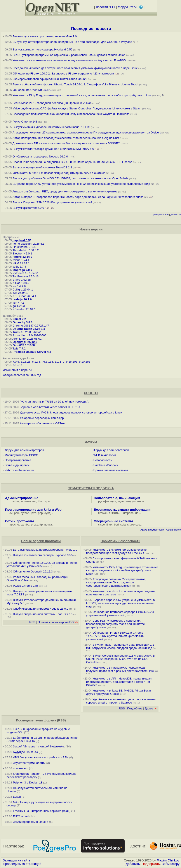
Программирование (18, 460)
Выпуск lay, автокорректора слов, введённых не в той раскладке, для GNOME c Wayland (72, 42)
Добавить (133, 864)
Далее (151, 708)
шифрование (130, 513)
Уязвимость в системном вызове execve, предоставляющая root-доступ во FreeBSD (69, 60)
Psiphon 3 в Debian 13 (28, 782)
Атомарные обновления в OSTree (43, 423)
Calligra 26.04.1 (23, 290)
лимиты (114, 513)
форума (50, 720)
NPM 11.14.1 (21, 263)
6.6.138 (48, 362)
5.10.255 (85, 362)
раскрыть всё (161, 214)
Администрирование (22, 498)
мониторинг (29, 501)
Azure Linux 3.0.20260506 (30, 335)
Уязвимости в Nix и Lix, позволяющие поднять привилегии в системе (59, 173)
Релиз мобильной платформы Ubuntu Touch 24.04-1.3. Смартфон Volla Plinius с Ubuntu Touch (76, 84)
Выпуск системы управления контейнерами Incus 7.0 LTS (51, 127)
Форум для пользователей (111, 450)
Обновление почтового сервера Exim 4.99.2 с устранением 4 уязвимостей (120, 614)
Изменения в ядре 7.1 (18, 370)
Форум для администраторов (24, 450)
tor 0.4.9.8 (19, 286)
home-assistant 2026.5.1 (28, 244)
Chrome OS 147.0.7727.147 (31, 326)
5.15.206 (72, 362)
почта (48, 525)
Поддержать (151, 864)
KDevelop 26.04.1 (24, 309)
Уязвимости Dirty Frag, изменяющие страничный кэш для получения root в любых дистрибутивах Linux (82, 95)
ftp (41, 525)
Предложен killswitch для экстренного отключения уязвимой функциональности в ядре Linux (75, 68)
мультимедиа (127, 501)
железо (135, 525)
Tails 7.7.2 (19, 348)
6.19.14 (17, 365)
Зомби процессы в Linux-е (30, 822)
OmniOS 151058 (24, 345)
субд (47, 513)
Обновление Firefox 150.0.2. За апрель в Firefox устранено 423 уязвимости (63, 73)
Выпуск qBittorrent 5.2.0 (28, 208)
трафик (14, 501)
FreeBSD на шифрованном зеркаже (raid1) (42, 811)
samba (25, 525)
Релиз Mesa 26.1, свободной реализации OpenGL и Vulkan (52, 103)
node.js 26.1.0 (22, 299)
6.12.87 (37, 362)
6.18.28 (26, 362)
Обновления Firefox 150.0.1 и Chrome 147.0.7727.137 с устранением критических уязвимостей (115, 636)
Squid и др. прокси (17, 465)
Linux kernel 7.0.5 (24, 247)
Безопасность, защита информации (122, 510)
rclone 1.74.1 (21, 260)
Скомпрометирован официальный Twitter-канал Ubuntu (50, 79)
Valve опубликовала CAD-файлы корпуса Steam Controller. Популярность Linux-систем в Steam (77, 108)
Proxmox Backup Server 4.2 (32, 352)
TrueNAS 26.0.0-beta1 (27, 332)
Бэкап (17, 797)
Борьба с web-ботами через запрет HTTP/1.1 (50, 407)
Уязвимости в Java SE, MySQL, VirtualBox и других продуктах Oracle (118, 692)
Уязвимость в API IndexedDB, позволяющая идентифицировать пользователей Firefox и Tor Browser (119, 682)
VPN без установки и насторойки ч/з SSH (41, 757)
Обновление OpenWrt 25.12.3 (33, 90)
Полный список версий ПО (58, 622)
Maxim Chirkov (168, 860)
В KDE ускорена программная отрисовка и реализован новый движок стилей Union (69, 55)
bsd (117, 525)
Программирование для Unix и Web (33, 510)
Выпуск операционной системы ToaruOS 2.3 (42, 167)
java (34, 513)
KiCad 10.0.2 (21, 283)
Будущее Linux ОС (25, 752)
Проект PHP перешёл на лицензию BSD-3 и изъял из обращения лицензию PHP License (72, 162)
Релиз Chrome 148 (25, 122)
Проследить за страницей (22, 864)
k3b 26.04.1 (20, 293)
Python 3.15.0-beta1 (26, 273)
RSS (32, 622)
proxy (35, 525)
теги (134, 7)
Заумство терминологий (29, 763)
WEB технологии (105, 455)
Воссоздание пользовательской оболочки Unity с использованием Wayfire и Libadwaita (71, 114)
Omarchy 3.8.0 (22, 322)
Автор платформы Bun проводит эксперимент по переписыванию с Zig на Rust (66, 138)
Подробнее (135, 708)
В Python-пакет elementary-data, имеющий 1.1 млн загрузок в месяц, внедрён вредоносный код (120, 646)
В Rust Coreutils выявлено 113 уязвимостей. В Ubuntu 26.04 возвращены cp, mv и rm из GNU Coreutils (120, 659)
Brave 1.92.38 (22, 280)
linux (109, 525)
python (25, 513)
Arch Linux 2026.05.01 (27, 339)
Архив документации (152, 530)
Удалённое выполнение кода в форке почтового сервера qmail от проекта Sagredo (122, 701)
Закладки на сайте (17, 860)
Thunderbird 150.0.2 (26, 250)
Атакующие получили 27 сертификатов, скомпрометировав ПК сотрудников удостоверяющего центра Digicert (86, 132)
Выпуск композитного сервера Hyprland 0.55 (43, 49)
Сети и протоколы (19, 521)
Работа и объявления (19, 470)
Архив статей (174, 530)
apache (14, 525)
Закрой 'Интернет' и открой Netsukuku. (39, 746)
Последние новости (91, 29)
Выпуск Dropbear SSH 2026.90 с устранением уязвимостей (52, 202)
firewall (103, 513)
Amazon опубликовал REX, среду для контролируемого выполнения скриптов (65, 191)
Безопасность (103, 460)
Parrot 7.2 (19, 319)
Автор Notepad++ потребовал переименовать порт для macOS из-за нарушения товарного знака (78, 197)
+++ (113, 7)
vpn (47, 501)
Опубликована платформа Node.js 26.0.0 (40, 156)
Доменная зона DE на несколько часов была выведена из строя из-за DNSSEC (66, 143)
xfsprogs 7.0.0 (22, 270)
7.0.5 (16, 362)
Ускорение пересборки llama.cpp (42, 418)
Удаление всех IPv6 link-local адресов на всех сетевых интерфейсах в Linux (71, 412)
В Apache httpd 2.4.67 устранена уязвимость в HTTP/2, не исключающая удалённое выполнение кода (81, 184)
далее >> (176, 214)
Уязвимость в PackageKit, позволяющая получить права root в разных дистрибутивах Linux (121, 669)
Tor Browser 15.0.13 (25, 276)
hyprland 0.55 (22, 240)
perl (17, 513)
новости (102, 7)
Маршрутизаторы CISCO (21, 455)
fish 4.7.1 (18, 303)
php (40, 513)
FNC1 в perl (21, 816)
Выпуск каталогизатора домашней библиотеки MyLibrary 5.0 (53, 149)
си (11, 513)
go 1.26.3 (19, 306)
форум (123, 7)
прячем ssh (21, 768)
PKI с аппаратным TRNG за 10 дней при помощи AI (55, 402)
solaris (125, 525)
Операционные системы (113, 521)
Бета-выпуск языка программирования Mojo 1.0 (45, 36)
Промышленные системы (111, 470)
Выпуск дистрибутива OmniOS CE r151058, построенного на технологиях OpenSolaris (70, 178)
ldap (41, 501)
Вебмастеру (171, 864)
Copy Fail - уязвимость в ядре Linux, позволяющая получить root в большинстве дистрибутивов (115, 624)
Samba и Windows (105, 465)
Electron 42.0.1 (22, 253)
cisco (101, 525)
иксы (141, 501)
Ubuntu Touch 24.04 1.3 (29, 329)
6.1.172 (59, 362)
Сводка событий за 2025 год (22, 375)
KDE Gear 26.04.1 (24, 296)
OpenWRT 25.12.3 (25, 342)
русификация (107, 501)
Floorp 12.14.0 (22, 257)
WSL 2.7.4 (19, 267)
